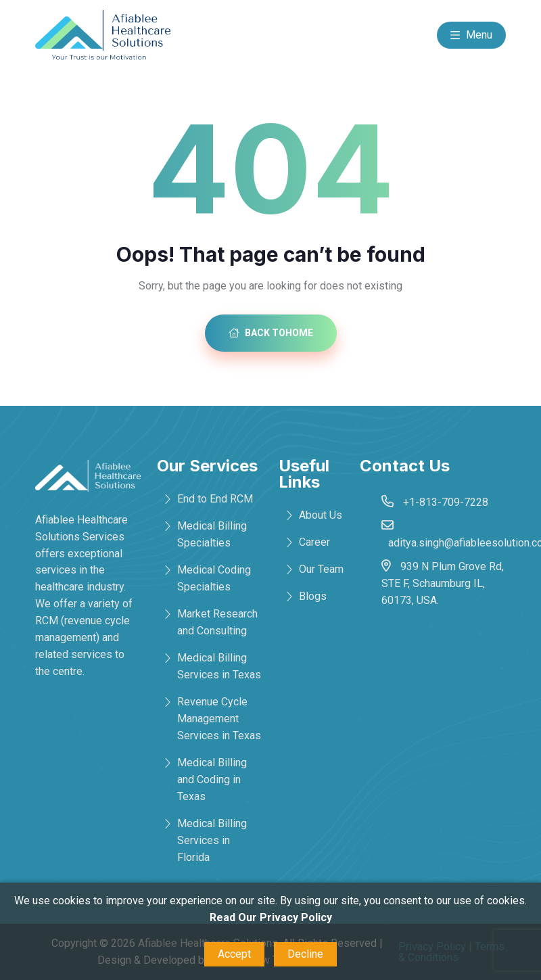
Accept (234, 954)
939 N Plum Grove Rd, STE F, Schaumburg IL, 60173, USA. (443, 583)
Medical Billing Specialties (212, 534)
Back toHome (271, 333)
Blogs (313, 596)
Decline (305, 954)
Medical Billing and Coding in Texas (212, 779)
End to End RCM (215, 499)
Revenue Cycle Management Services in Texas (219, 719)
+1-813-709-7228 (446, 502)
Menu (471, 36)
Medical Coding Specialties (214, 578)
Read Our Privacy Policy (271, 917)
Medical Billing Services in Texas (219, 666)
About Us (321, 515)
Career (314, 542)
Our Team (321, 569)
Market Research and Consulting (217, 622)
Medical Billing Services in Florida (212, 840)
